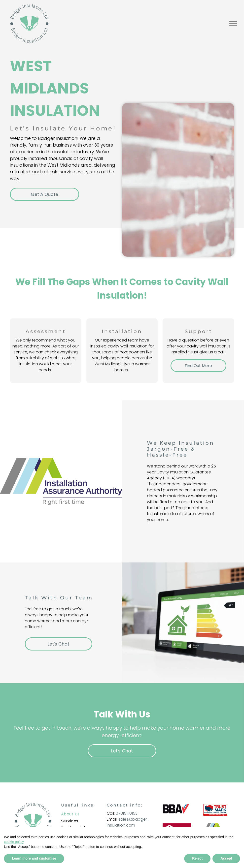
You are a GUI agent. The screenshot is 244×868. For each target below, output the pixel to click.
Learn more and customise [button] (34, 858)
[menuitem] (81, 814)
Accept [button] (226, 858)
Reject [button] (197, 858)
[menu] (233, 23)
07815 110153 (127, 813)
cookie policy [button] (14, 842)
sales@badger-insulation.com (128, 822)
